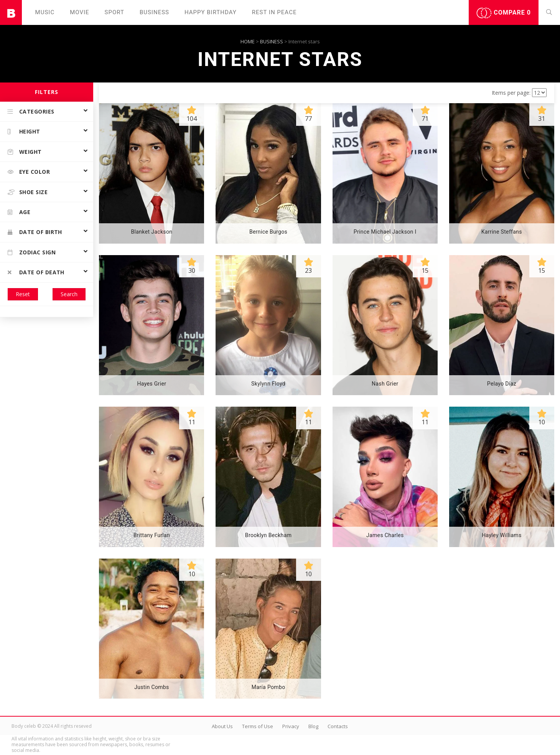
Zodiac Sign (32, 252)
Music (45, 12)
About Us (222, 726)
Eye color (29, 172)
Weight (25, 152)
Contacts (338, 726)
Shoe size (28, 192)
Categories (31, 111)
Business (154, 12)
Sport (114, 12)
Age (19, 212)
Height (24, 131)
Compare (504, 13)
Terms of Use (258, 726)
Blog (313, 726)
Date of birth (35, 232)
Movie (79, 12)
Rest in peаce (274, 12)
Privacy (291, 726)
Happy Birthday (211, 12)
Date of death (36, 272)
